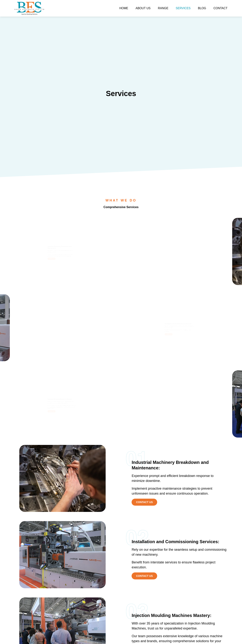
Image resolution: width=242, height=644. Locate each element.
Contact (220, 8)
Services (183, 8)
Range (163, 8)
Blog (202, 8)
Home (124, 8)
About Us (143, 8)
